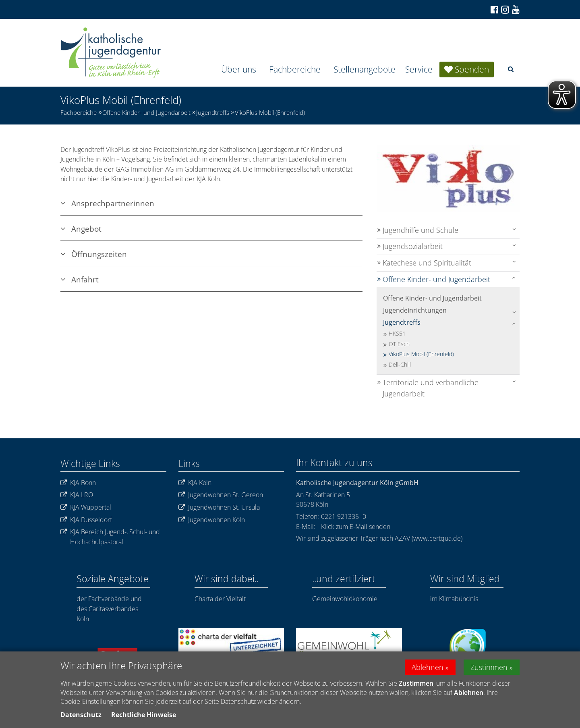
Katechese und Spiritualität (427, 263)
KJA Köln (195, 483)
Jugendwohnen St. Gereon (221, 495)
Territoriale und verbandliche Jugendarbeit (431, 388)
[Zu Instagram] (504, 9)
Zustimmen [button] (489, 667)
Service (419, 69)
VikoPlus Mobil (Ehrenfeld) (270, 112)
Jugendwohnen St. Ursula (219, 507)
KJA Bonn (78, 483)
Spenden (472, 69)
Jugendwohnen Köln (212, 520)
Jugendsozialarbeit (413, 246)
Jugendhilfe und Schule (420, 230)
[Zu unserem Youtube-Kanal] (515, 10)
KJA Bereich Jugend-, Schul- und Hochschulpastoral (110, 537)
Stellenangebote (365, 69)
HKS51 (397, 333)
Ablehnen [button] (428, 667)
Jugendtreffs (213, 112)
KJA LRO (77, 495)
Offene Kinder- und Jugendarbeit (146, 112)
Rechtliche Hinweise (144, 715)
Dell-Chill (400, 364)
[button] (511, 69)
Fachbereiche (295, 69)
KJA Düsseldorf (86, 520)
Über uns (239, 69)
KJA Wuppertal (86, 507)
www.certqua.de (437, 538)
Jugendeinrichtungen (415, 310)
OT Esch (399, 344)
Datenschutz (81, 715)
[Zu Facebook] (494, 10)
